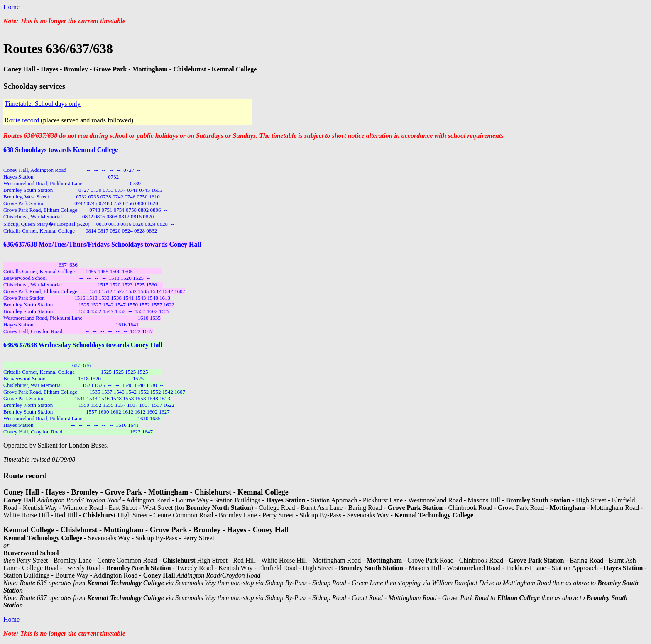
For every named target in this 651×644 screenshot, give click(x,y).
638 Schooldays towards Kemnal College (61, 150)
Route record (22, 120)
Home (11, 7)
